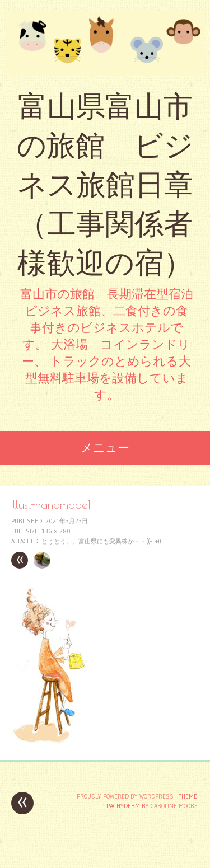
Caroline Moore (174, 806)
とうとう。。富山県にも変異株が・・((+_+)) (101, 541)
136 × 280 (56, 531)
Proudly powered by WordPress (125, 796)
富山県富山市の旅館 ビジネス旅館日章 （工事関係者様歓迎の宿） (105, 184)
